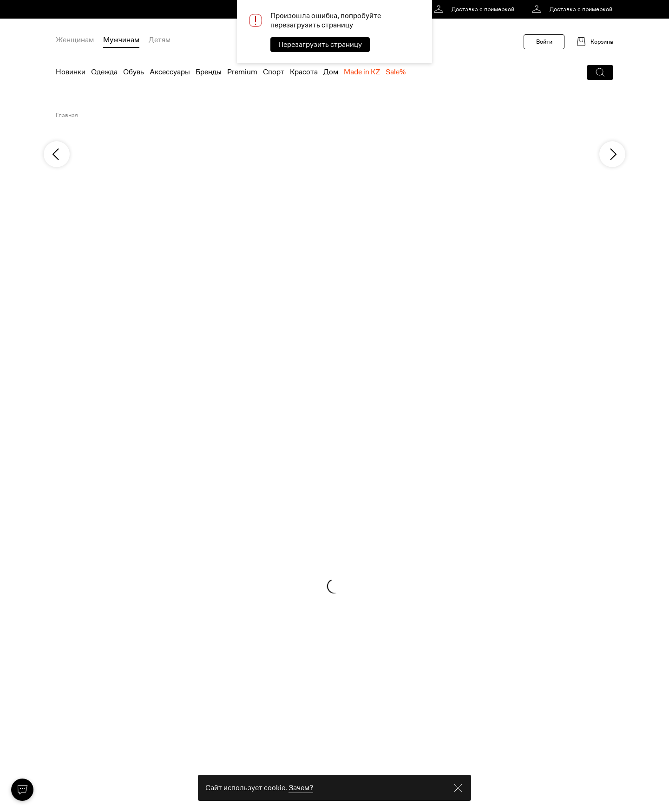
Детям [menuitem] (160, 40)
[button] (600, 72)
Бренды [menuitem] (209, 72)
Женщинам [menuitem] (75, 40)
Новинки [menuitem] (71, 72)
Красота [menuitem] (304, 72)
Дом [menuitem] (331, 72)
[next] (612, 154)
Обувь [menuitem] (134, 72)
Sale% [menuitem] (396, 72)
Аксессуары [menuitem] (170, 72)
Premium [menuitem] (242, 72)
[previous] (57, 154)
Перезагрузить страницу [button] (320, 45)
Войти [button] (544, 42)
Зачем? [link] (301, 799)
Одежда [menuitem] (104, 72)
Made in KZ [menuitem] (362, 72)
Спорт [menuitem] (274, 72)
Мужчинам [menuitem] (121, 40)
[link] (476, 9)
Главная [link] (67, 115)
